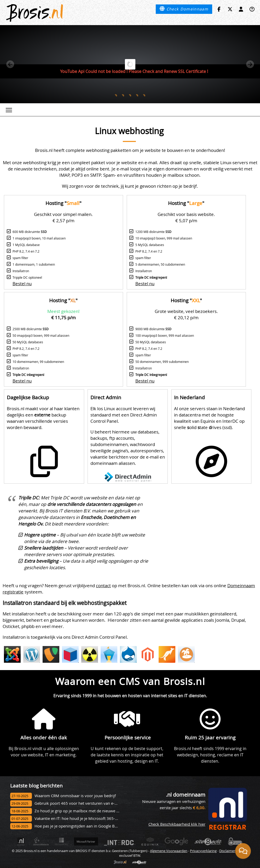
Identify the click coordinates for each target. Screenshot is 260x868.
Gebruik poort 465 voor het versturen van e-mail (78, 803)
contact (103, 586)
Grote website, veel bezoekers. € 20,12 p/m (186, 314)
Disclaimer (227, 851)
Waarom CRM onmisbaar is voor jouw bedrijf (75, 796)
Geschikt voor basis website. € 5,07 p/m (186, 217)
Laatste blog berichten (36, 786)
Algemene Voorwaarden (169, 851)
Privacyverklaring (203, 851)
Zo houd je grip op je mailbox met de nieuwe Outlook (83, 811)
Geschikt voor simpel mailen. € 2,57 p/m (63, 217)
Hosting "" (63, 203)
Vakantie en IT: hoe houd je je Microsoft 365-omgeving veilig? (90, 818)
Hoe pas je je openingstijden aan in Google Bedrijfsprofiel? (87, 826)
